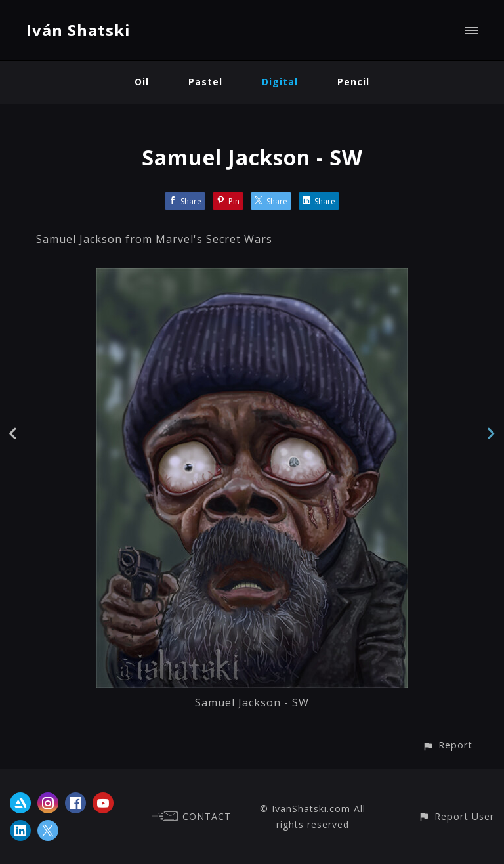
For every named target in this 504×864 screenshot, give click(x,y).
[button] (447, 745)
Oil (142, 82)
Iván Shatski (78, 30)
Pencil (353, 82)
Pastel (205, 82)
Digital (280, 82)
